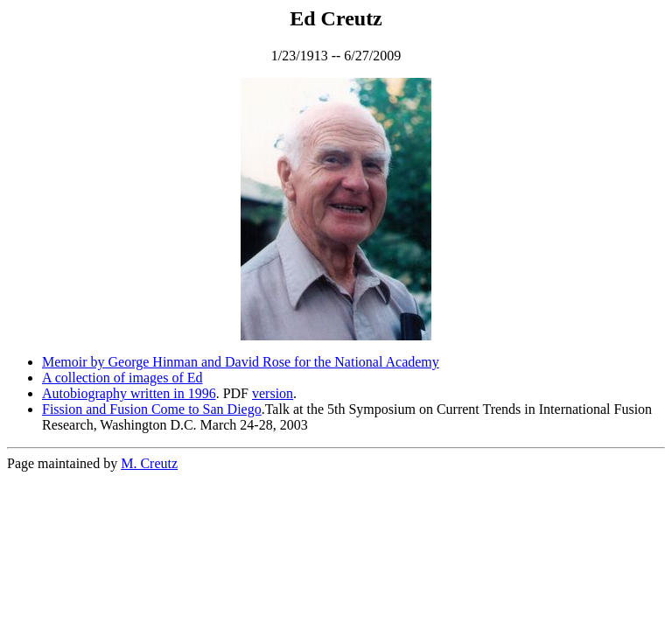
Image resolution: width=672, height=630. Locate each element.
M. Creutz (149, 463)
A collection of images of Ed (122, 378)
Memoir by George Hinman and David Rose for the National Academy (241, 362)
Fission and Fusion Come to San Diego (152, 409)
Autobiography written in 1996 (129, 393)
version (273, 393)
